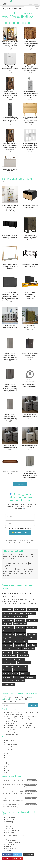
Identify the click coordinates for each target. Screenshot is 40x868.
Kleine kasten (32, 634)
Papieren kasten (8, 613)
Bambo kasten (23, 642)
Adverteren (10, 846)
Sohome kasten (22, 617)
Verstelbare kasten (8, 634)
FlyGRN (8, 717)
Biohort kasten (7, 631)
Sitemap (9, 826)
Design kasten (7, 652)
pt (7, 762)
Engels (8, 764)
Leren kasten (7, 649)
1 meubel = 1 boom (13, 842)
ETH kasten (17, 649)
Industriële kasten (20, 631)
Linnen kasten (32, 645)
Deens (8, 771)
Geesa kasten (25, 673)
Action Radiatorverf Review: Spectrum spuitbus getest (20, 806)
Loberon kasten (8, 610)
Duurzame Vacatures (13, 725)
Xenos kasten (7, 659)
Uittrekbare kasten (28, 649)
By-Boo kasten (23, 656)
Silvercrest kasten (20, 645)
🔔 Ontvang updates (20, 532)
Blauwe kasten (31, 613)
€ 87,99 (30, 91)
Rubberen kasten (20, 610)
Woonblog (9, 822)
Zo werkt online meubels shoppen (18, 830)
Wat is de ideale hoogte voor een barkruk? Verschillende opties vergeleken (20, 792)
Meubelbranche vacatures (15, 836)
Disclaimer (9, 824)
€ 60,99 (30, 41)
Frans (8, 743)
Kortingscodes (11, 840)
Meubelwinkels (11, 828)
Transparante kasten (20, 652)
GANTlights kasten (8, 666)
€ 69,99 (10, 41)
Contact (9, 851)
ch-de (8, 755)
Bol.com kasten (7, 645)
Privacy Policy (10, 832)
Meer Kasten (20, 484)
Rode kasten (20, 681)
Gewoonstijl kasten (30, 638)
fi (6, 766)
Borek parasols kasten (10, 656)
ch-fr (7, 758)
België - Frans (10, 747)
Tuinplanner (10, 844)
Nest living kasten (8, 620)
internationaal (26, 725)
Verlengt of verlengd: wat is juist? (20, 780)
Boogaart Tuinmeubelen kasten (12, 638)
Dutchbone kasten (8, 684)
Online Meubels (11, 817)
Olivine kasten (7, 670)
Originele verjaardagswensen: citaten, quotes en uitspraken (20, 799)
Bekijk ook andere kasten (18, 180)
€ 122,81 (10, 91)
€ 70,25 (30, 143)
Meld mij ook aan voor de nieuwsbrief (19, 528)
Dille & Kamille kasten (9, 642)
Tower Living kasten (9, 617)
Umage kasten (20, 627)
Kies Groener (10, 723)
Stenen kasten (19, 613)
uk (7, 768)
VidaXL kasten (20, 620)
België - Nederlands (13, 745)
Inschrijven (33, 705)
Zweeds (9, 753)
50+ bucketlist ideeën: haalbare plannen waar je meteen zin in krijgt (20, 786)
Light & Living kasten (9, 663)
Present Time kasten (20, 624)
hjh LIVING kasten (19, 677)
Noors (8, 751)
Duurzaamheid (11, 838)
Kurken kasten (31, 677)
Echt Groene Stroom (13, 719)
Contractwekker (11, 727)
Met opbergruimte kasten (10, 673)
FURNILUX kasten (8, 627)
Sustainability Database (14, 732)
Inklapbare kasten (8, 681)
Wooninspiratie (11, 849)
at (7, 773)
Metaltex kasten (32, 620)
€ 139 (10, 143)
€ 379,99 (10, 117)
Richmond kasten (19, 659)
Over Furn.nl (10, 820)
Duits (8, 760)
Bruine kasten (21, 634)
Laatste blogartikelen (12, 776)
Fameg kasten (7, 624)
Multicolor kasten (22, 666)
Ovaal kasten (7, 677)
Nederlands (10, 740)
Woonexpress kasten (20, 670)
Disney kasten (32, 610)
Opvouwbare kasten (24, 663)
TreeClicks (9, 712)
